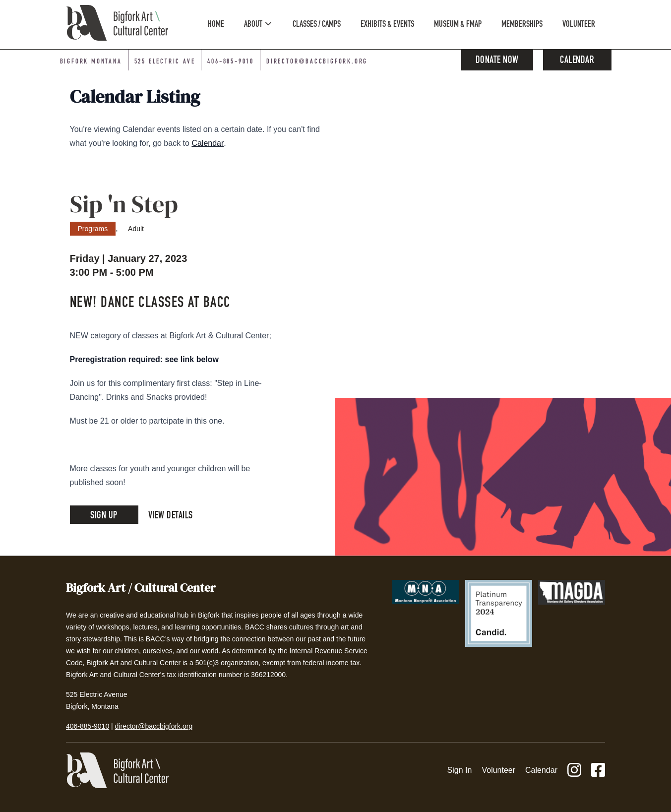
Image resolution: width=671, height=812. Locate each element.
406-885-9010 (88, 726)
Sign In (460, 770)
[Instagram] (574, 771)
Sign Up (104, 516)
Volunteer (498, 770)
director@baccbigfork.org (154, 726)
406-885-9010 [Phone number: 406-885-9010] (231, 62)
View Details (171, 516)
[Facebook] (598, 771)
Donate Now (497, 61)
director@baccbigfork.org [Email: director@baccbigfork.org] (317, 62)
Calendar (577, 61)
